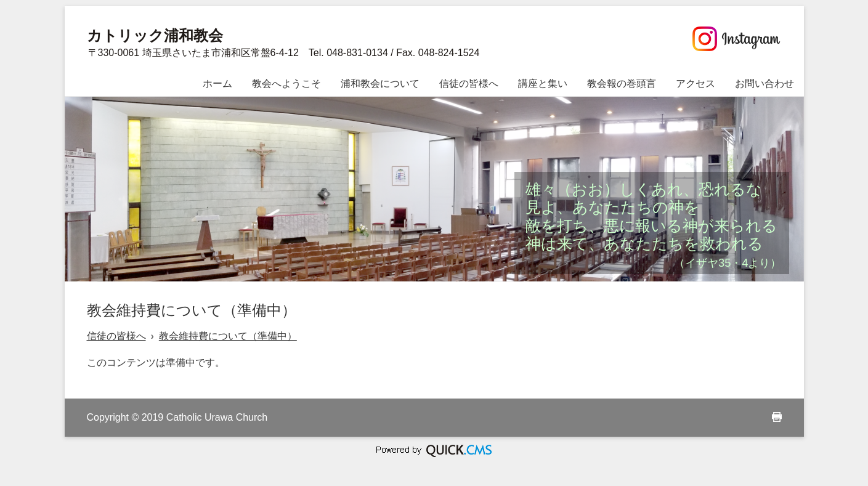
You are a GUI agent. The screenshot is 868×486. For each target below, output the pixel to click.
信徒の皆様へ (469, 83)
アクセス (696, 83)
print (777, 417)
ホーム (217, 83)
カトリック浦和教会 (155, 35)
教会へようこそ (286, 83)
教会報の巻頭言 (622, 83)
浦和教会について (380, 83)
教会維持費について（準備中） (228, 336)
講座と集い (543, 83)
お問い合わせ (765, 83)
